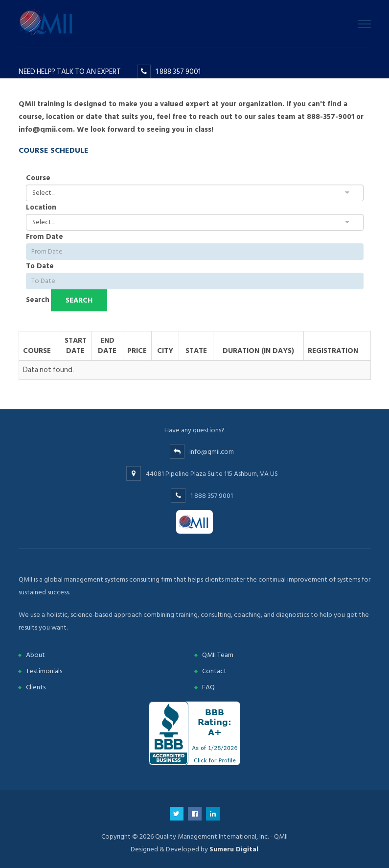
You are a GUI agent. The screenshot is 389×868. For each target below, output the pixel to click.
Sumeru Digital (234, 849)
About (35, 655)
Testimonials (44, 671)
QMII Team (218, 655)
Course (38, 178)
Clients (36, 687)
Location (41, 207)
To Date (40, 266)
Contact (214, 671)
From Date (45, 237)
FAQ (208, 687)
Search (38, 300)
